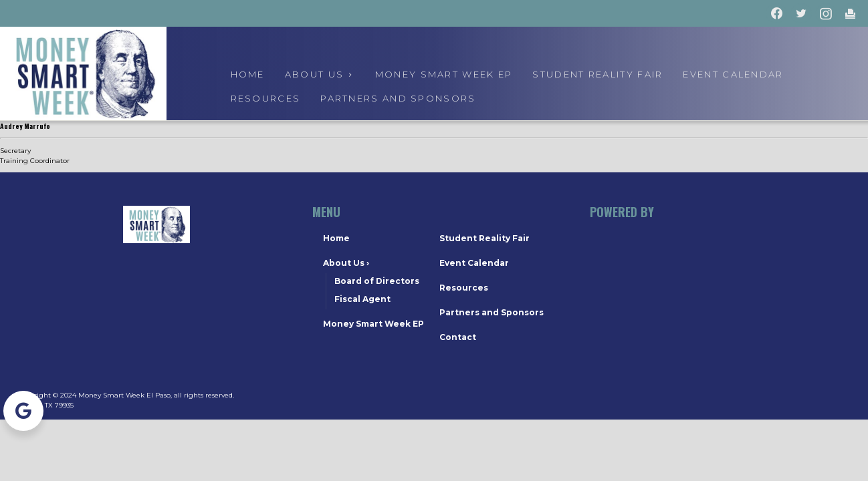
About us (320, 74)
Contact (458, 337)
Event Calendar (474, 263)
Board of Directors (377, 281)
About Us (346, 263)
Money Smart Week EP (444, 74)
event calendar (733, 74)
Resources (266, 98)
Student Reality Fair (598, 74)
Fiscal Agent (362, 299)
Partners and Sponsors (398, 98)
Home (248, 74)
